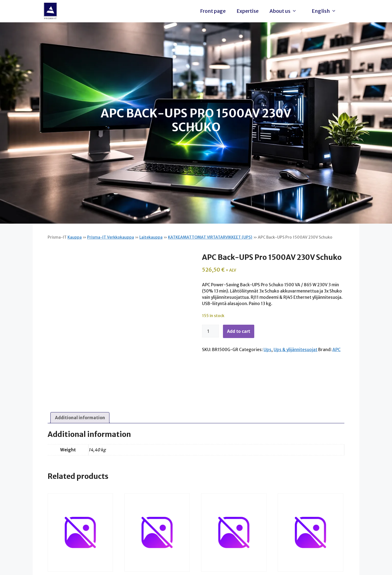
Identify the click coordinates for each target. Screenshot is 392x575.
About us (284, 11)
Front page (213, 11)
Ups (267, 350)
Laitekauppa (151, 237)
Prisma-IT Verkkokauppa (111, 237)
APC (336, 350)
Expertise (248, 11)
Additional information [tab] (80, 418)
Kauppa (75, 237)
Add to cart (239, 331)
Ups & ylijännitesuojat (295, 350)
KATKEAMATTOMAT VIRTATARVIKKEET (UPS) (210, 237)
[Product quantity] (210, 331)
